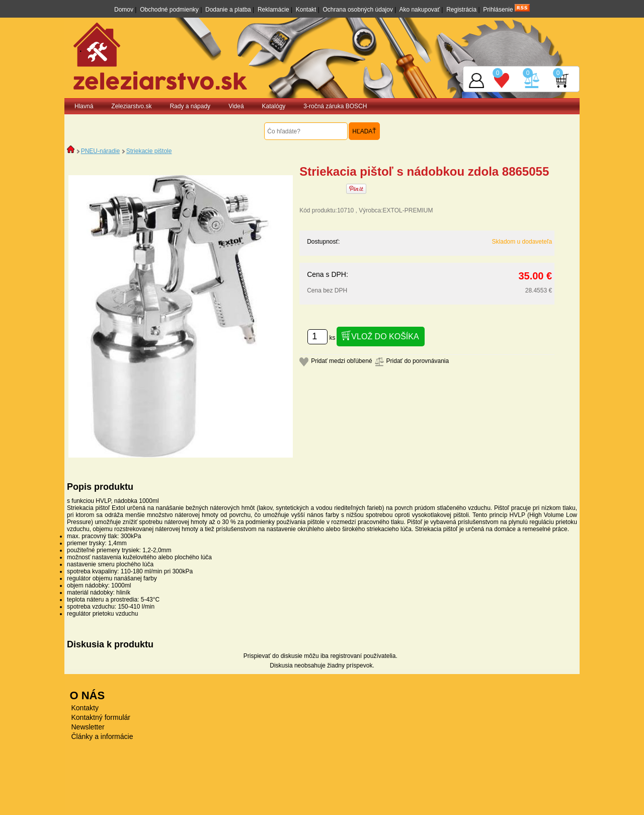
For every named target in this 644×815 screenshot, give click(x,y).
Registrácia (461, 10)
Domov (124, 10)
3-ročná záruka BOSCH (335, 106)
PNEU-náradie (100, 151)
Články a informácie (102, 736)
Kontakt (306, 10)
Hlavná (84, 106)
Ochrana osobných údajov (358, 10)
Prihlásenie (498, 10)
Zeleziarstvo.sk (131, 106)
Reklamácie (273, 10)
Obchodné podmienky (169, 10)
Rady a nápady (190, 106)
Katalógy (274, 106)
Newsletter (88, 727)
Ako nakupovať (419, 10)
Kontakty (85, 708)
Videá (236, 106)
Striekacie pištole (149, 151)
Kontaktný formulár (101, 717)
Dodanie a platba (228, 10)
